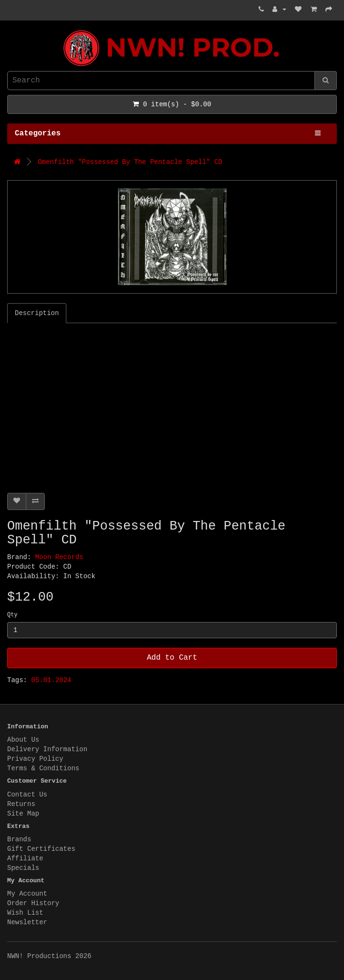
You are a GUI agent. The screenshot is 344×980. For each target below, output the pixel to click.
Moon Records (59, 557)
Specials (23, 868)
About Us (23, 740)
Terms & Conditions (43, 768)
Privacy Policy (35, 759)
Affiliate (25, 858)
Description (37, 313)
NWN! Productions (10, 30)
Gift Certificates (41, 849)
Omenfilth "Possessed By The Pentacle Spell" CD (130, 162)
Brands (19, 839)
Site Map (23, 814)
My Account (27, 894)
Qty (12, 615)
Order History (33, 903)
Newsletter (27, 922)
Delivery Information (47, 749)
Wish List (25, 913)
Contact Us (27, 795)
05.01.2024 (51, 680)
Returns (21, 804)
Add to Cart (172, 658)
